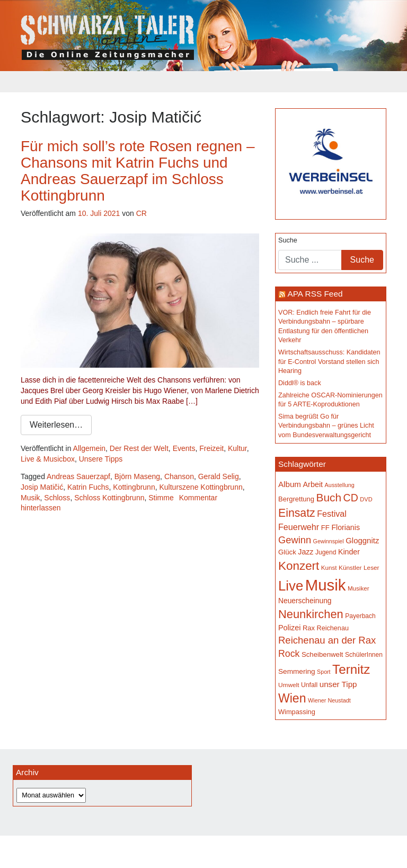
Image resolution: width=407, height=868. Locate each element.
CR (141, 213)
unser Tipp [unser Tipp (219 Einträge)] (338, 684)
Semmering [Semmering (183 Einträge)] (297, 671)
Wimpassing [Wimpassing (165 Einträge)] (297, 712)
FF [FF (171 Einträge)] (325, 528)
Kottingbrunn (134, 487)
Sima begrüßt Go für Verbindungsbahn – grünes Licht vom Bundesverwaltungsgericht (326, 426)
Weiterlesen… (56, 425)
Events (184, 448)
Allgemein (89, 448)
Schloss (57, 498)
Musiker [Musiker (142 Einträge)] (359, 588)
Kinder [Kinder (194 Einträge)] (349, 552)
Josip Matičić (42, 487)
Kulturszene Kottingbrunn (201, 487)
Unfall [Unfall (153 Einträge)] (309, 685)
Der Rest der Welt (139, 448)
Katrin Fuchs (88, 487)
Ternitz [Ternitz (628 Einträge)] (351, 669)
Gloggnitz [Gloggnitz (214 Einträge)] (362, 540)
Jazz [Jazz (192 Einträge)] (306, 552)
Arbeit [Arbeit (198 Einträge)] (313, 484)
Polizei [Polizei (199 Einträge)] (289, 628)
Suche (288, 240)
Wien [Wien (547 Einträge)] (292, 698)
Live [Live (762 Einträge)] (291, 586)
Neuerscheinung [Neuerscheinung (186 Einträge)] (305, 601)
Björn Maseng (137, 476)
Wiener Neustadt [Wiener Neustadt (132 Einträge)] (329, 700)
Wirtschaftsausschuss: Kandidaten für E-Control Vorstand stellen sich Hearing (329, 362)
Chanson (179, 476)
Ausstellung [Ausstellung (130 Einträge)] (340, 485)
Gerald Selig (219, 476)
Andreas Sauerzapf (78, 476)
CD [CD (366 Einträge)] (351, 498)
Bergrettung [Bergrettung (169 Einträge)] (296, 499)
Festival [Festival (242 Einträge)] (332, 514)
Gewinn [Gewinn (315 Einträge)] (295, 540)
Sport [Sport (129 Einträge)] (324, 672)
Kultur (237, 448)
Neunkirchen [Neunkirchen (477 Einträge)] (311, 614)
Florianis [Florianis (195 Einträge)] (346, 527)
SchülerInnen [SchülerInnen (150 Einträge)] (364, 655)
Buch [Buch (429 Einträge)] (329, 497)
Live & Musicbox (48, 459)
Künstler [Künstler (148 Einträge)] (350, 568)
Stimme (161, 498)
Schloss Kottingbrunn (109, 498)
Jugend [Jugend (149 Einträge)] (326, 552)
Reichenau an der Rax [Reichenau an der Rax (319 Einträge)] (327, 640)
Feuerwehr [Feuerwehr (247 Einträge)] (299, 527)
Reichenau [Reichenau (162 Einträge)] (333, 628)
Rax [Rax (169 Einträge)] (309, 628)
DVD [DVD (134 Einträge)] (366, 499)
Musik (30, 498)
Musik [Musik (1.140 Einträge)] (326, 585)
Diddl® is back (300, 383)
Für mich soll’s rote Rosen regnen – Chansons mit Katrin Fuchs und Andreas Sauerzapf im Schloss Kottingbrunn (138, 171)
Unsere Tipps (101, 459)
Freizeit (211, 448)
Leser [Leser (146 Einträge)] (371, 568)
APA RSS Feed (315, 294)
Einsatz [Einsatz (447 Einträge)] (297, 513)
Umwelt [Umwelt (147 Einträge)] (289, 685)
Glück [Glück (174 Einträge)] (287, 552)
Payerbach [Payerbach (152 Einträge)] (360, 616)
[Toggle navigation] (28, 82)
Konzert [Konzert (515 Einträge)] (299, 566)
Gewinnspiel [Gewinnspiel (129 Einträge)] (329, 541)
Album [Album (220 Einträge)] (290, 484)
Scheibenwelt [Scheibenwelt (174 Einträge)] (322, 654)
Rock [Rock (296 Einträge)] (289, 654)
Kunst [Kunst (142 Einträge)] (329, 567)
